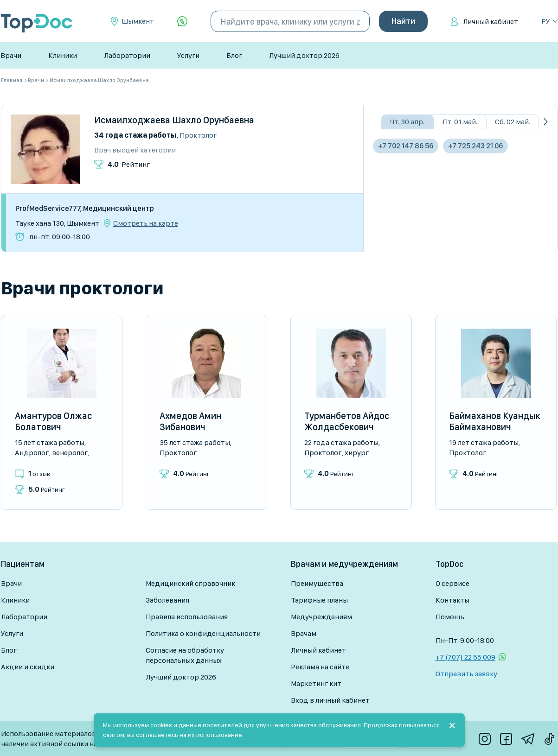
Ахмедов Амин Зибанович (190, 421)
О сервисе (452, 583)
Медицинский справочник (190, 583)
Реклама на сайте (320, 667)
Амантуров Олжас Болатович (53, 421)
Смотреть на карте (146, 223)
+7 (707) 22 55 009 (465, 657)
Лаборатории (127, 55)
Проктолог (198, 135)
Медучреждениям (321, 617)
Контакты (452, 600)
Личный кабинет (491, 22)
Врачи (11, 55)
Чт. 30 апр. (407, 122)
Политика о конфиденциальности (203, 633)
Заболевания (167, 600)
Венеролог (70, 453)
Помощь (450, 617)
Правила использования (187, 617)
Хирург (357, 453)
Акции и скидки (28, 667)
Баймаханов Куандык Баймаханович (495, 421)
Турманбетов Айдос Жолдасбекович (347, 421)
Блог (234, 55)
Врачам (304, 633)
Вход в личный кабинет (330, 700)
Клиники (63, 55)
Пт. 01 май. (460, 122)
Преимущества (317, 583)
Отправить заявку (466, 674)
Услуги (188, 55)
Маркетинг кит (316, 683)
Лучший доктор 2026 (304, 55)
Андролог (32, 453)
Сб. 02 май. (513, 122)
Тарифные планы (319, 600)
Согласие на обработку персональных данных (185, 655)
